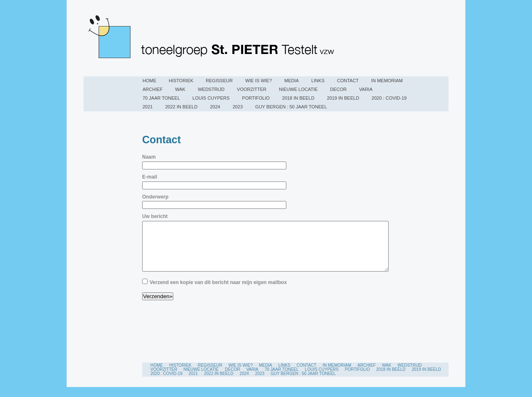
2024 (215, 107)
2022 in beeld (181, 107)
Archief (153, 89)
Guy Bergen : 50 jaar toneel (291, 107)
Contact (348, 81)
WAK (180, 89)
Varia (366, 89)
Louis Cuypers (211, 98)
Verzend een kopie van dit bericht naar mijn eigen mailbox (218, 292)
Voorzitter (252, 89)
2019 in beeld (343, 98)
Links (318, 81)
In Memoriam (387, 81)
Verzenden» (158, 306)
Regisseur (219, 81)
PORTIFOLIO (256, 98)
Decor (338, 89)
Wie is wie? (259, 81)
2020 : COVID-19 (389, 98)
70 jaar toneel (161, 98)
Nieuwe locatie (298, 89)
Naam (149, 157)
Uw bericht (155, 216)
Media (292, 81)
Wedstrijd (211, 89)
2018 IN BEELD (298, 98)
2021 (148, 107)
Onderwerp (155, 197)
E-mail (150, 177)
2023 (238, 107)
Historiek (181, 81)
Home (149, 81)
